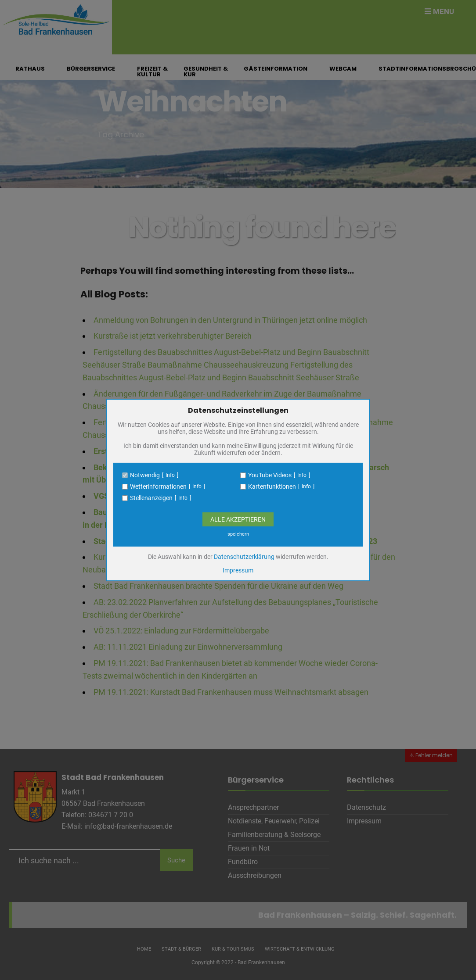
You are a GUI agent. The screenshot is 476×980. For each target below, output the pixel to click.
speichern (238, 534)
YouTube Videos (270, 475)
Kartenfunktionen (272, 486)
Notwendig (145, 475)
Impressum (238, 570)
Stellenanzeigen (151, 498)
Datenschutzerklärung (244, 557)
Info (170, 475)
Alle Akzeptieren (238, 519)
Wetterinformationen (158, 486)
